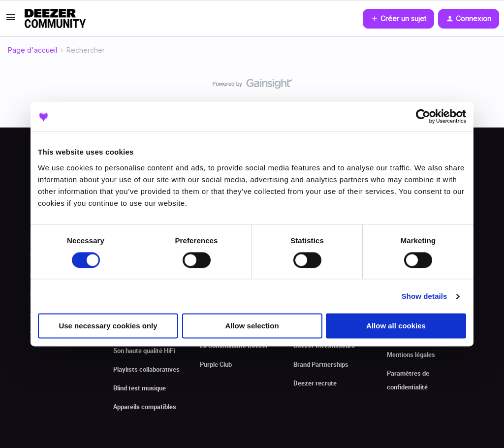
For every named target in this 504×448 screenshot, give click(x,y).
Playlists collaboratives (146, 369)
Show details (425, 296)
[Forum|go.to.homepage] (55, 19)
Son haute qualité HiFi (144, 351)
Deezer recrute (315, 383)
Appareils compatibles (145, 407)
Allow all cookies (396, 326)
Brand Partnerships (321, 364)
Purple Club (216, 364)
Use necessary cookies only (108, 326)
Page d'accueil (32, 50)
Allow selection (252, 326)
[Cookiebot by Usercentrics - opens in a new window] (423, 116)
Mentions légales (411, 354)
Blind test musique (140, 388)
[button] (11, 20)
